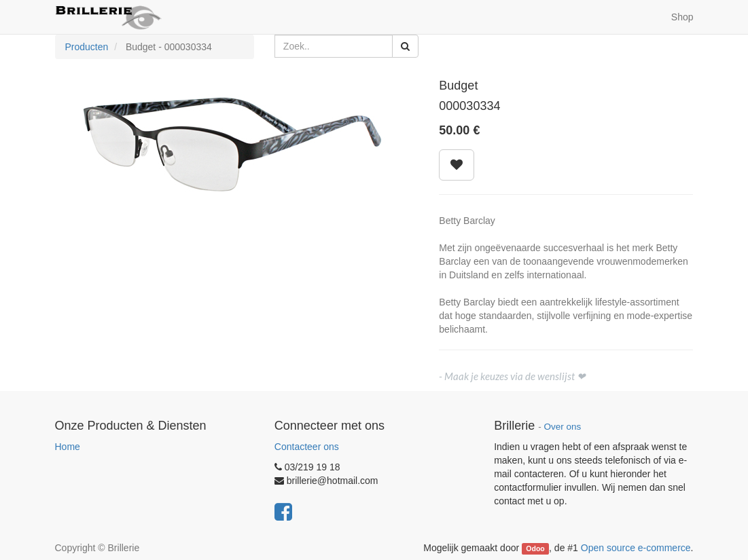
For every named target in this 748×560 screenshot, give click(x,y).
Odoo (535, 548)
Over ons (562, 427)
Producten (87, 47)
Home (68, 447)
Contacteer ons (307, 447)
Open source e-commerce (636, 548)
